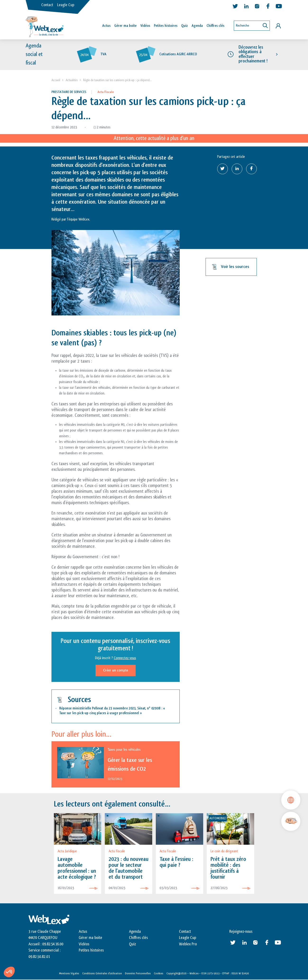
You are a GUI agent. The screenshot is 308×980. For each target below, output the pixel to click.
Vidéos (145, 26)
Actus (106, 26)
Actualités (72, 80)
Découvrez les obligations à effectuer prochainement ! (253, 54)
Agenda (197, 26)
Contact (47, 5)
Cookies (159, 973)
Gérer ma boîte (125, 26)
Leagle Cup (66, 5)
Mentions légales (69, 973)
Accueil (56, 80)
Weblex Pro (188, 944)
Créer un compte (116, 671)
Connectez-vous (125, 658)
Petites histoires (166, 26)
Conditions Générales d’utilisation (102, 973)
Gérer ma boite (90, 938)
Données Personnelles (138, 973)
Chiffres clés (215, 26)
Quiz (184, 26)
